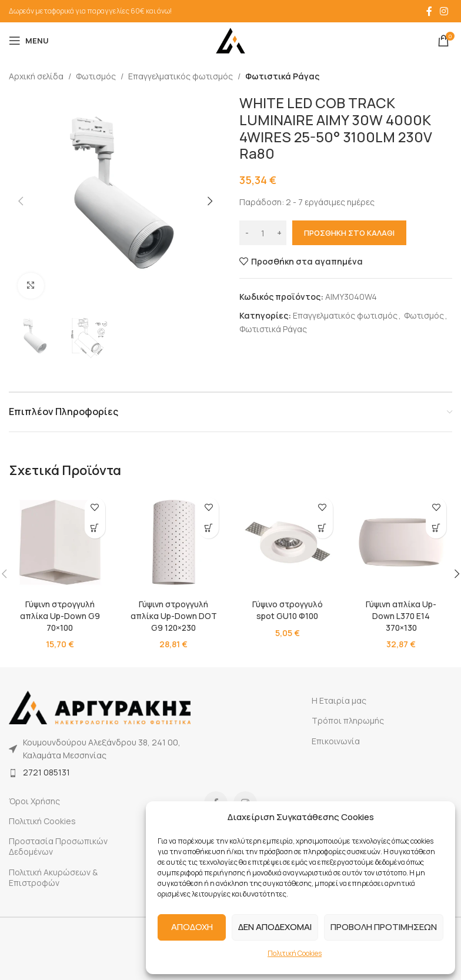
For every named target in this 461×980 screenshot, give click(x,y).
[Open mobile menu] (29, 41)
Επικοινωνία (336, 741)
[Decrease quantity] (247, 233)
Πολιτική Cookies (295, 953)
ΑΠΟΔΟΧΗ (192, 927)
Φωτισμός (96, 76)
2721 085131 (46, 772)
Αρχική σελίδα (36, 76)
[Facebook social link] (429, 11)
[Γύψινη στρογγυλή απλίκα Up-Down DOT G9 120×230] (174, 543)
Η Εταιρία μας (339, 700)
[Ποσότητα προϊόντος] (263, 233)
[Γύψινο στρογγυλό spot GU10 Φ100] (288, 543)
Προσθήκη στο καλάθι (349, 233)
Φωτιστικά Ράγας (282, 76)
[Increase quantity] (279, 233)
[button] (21, 201)
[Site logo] (230, 40)
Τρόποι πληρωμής (348, 720)
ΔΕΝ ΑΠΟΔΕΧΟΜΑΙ (275, 927)
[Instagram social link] (444, 11)
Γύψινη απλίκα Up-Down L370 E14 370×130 (401, 616)
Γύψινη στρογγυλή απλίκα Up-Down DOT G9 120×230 (174, 616)
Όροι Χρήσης (34, 801)
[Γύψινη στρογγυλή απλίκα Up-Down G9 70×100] (60, 543)
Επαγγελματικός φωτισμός (181, 76)
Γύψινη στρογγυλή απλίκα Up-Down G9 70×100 (60, 616)
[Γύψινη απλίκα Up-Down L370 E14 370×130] (402, 543)
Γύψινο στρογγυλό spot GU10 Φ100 (287, 610)
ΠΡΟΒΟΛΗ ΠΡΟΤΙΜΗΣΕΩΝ (384, 927)
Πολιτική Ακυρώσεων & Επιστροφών (53, 877)
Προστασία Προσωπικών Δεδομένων (58, 846)
